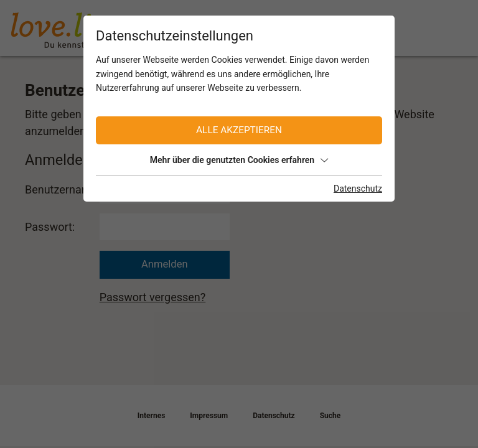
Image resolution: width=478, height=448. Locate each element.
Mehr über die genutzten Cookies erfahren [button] (239, 160)
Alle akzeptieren (239, 130)
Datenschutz (358, 189)
